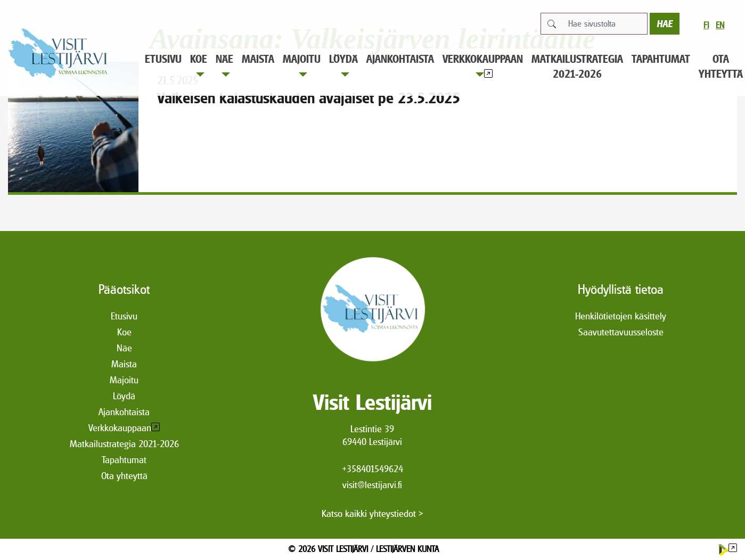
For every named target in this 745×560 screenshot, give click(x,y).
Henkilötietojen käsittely (621, 316)
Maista (258, 59)
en (720, 25)
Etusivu (163, 59)
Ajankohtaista (400, 59)
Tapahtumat (661, 59)
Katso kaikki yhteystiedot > (372, 513)
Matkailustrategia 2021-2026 (577, 66)
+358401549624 (372, 469)
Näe (224, 65)
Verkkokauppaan (483, 65)
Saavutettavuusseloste (621, 332)
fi (706, 25)
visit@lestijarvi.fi (372, 485)
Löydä (343, 65)
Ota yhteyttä (124, 476)
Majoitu (302, 65)
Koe (199, 65)
